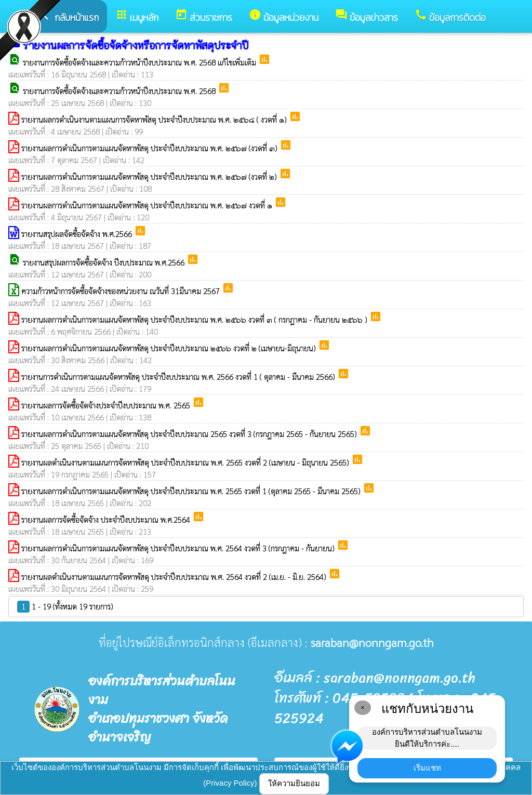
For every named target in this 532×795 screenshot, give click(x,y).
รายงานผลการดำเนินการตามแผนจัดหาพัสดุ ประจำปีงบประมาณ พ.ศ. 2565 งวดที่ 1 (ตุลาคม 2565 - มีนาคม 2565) (192, 491)
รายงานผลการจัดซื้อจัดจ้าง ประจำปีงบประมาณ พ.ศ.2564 (107, 519)
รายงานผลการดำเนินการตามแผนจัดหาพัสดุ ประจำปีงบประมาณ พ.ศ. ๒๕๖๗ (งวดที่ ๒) (150, 176)
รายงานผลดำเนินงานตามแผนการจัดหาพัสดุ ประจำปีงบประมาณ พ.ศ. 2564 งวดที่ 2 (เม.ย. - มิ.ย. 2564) (175, 577)
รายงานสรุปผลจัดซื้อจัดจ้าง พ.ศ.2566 (78, 234)
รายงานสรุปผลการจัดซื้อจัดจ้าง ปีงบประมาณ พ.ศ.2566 (105, 262)
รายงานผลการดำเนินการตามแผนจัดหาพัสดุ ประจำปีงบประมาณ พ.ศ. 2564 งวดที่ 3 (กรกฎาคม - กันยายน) (179, 548)
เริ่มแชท (427, 768)
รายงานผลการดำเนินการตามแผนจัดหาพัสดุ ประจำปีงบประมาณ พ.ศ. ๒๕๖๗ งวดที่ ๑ (148, 205)
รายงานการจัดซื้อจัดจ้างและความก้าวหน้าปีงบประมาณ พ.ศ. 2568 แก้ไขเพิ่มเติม (141, 62)
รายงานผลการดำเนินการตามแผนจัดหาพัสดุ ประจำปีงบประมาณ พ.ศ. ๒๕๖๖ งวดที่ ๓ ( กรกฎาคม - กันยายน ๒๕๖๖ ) (195, 319)
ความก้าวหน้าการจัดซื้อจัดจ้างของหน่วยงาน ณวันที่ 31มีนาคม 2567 (122, 291)
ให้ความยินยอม (294, 783)
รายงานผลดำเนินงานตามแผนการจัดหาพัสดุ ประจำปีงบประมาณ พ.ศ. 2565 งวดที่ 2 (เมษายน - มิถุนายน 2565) (186, 462)
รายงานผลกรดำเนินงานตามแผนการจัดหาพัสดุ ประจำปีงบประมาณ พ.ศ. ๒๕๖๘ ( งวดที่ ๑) (155, 119)
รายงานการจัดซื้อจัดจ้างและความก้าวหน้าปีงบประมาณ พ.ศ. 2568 (120, 91)
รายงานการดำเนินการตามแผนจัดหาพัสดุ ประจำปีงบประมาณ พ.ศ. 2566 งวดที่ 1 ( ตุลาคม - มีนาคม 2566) (179, 376)
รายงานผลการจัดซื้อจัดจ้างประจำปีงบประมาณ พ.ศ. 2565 (107, 405)
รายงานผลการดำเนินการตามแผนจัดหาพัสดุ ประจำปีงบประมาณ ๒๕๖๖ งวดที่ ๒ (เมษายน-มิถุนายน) (170, 348)
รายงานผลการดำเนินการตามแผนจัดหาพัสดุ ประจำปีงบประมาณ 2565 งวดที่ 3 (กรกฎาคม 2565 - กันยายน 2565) (190, 434)
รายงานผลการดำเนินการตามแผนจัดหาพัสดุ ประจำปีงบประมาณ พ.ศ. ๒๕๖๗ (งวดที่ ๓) (150, 148)
